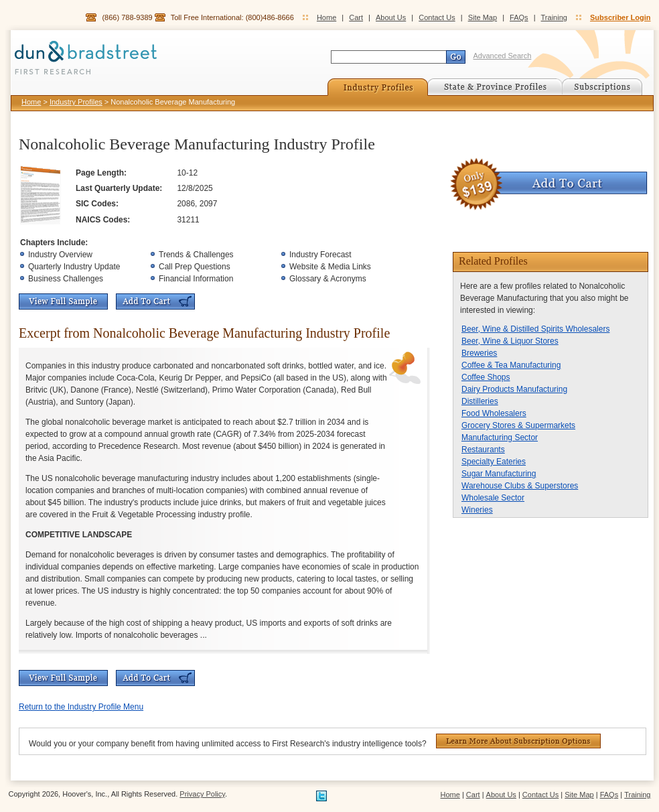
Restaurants (483, 450)
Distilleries (480, 401)
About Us (391, 17)
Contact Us (437, 17)
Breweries (479, 353)
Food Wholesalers (494, 413)
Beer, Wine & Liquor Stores (510, 341)
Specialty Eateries (494, 462)
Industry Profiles (76, 102)
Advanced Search (503, 56)
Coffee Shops (486, 377)
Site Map (483, 17)
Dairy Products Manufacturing (514, 389)
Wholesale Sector (493, 498)
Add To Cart (155, 301)
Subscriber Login (620, 17)
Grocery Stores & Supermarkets (518, 425)
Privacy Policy (202, 794)
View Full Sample (63, 301)
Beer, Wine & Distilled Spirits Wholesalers (535, 329)
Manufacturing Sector (500, 437)
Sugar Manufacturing (499, 474)
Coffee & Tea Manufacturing (511, 365)
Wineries (477, 510)
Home (326, 17)
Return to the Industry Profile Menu (81, 707)
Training (554, 17)
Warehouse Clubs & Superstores (520, 486)
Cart (356, 17)
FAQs (519, 17)
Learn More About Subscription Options (518, 741)
